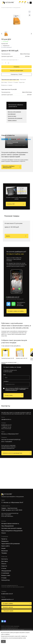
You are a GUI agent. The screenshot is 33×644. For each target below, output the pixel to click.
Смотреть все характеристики (9, 60)
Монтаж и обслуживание (14, 112)
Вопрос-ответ (6, 575)
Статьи (4, 568)
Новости (4, 566)
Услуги (4, 533)
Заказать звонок (8, 607)
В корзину (17, 67)
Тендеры (4, 553)
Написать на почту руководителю (12, 453)
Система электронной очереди (11, 528)
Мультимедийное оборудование (12, 531)
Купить (16, 236)
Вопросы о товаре (7, 85)
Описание (23, 79)
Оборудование (6, 571)
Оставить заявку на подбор (16, 311)
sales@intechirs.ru (6, 419)
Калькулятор (5, 580)
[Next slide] (31, 34)
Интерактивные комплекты (10, 524)
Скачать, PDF (11, 204)
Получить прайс (8, 611)
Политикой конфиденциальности (15, 390)
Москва (6, 502)
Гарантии (22, 82)
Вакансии (5, 551)
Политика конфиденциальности (10, 585)
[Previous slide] (2, 34)
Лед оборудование (7, 526)
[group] (16, 20)
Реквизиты (5, 541)
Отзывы (16, 82)
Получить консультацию (17, 71)
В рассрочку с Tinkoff (17, 74)
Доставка (4, 82)
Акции (3, 548)
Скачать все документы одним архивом (9, 363)
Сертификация (12, 114)
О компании (5, 573)
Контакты (5, 559)
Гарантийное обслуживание (10, 544)
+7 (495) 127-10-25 (6, 427)
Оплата (10, 82)
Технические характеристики (10, 79)
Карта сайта (5, 546)
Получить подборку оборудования (9, 167)
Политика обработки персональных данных (13, 587)
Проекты (4, 539)
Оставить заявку (9, 395)
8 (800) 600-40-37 (13, 297)
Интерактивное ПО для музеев (14, 223)
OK (3, 641)
